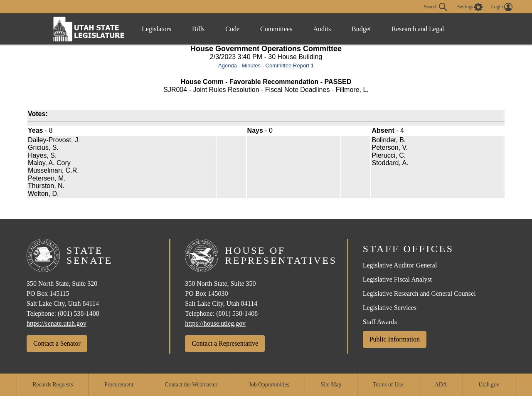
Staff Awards (380, 322)
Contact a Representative (225, 343)
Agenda (228, 66)
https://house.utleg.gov (215, 323)
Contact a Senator (57, 343)
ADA (441, 385)
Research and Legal (418, 29)
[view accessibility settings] (470, 7)
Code (232, 29)
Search (436, 7)
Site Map (331, 385)
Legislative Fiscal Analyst (397, 279)
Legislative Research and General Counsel (419, 293)
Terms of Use (388, 385)
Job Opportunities (269, 385)
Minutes (251, 66)
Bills (198, 29)
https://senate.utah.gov (57, 323)
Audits (322, 29)
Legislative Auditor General (400, 265)
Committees (276, 29)
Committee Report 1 (290, 66)
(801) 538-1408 (79, 313)
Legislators (156, 29)
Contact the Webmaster (191, 385)
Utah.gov (489, 385)
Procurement (119, 385)
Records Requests (53, 385)
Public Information (395, 339)
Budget (361, 29)
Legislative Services (390, 308)
